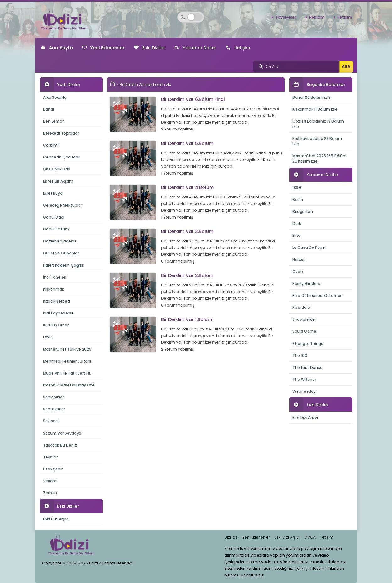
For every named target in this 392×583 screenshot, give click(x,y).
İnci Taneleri (55, 277)
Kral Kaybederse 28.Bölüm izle (317, 141)
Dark (297, 223)
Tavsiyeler (286, 17)
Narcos (299, 260)
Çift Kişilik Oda (57, 169)
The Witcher (304, 379)
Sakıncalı (51, 421)
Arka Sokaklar (55, 97)
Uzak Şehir (53, 469)
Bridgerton (303, 211)
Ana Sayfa (57, 48)
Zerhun (50, 493)
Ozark (298, 272)
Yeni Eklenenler (103, 48)
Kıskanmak (53, 289)
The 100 (300, 355)
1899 (297, 188)
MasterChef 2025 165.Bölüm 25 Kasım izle (320, 158)
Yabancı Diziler (196, 48)
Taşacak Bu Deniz (60, 445)
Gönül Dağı (54, 217)
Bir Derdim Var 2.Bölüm (187, 275)
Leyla (48, 337)
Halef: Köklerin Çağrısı (64, 265)
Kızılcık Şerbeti (57, 301)
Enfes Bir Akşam (58, 181)
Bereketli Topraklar (61, 133)
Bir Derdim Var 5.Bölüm (187, 143)
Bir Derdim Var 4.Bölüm (187, 187)
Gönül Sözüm (56, 229)
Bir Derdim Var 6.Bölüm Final (193, 99)
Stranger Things (308, 344)
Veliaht (50, 481)
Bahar (49, 109)
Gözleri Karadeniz (60, 241)
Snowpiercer (304, 319)
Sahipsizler (53, 397)
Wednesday (304, 391)
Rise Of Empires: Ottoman (318, 295)
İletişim (345, 17)
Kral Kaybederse (58, 313)
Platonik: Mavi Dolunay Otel (69, 385)
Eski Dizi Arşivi (56, 519)
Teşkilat (51, 457)
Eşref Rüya (53, 193)
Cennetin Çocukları (62, 157)
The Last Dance (308, 367)
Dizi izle (231, 537)
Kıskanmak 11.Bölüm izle (315, 109)
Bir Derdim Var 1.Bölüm (187, 319)
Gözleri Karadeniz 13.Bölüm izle (318, 124)
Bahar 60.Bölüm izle (312, 97)
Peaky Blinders (306, 283)
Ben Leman (54, 121)
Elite (297, 235)
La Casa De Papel (309, 247)
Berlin (298, 200)
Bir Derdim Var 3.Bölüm (187, 231)
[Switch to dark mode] (191, 17)
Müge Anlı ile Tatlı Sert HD (67, 373)
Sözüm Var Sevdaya (62, 433)
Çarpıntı (51, 145)
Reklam (317, 17)
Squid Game (304, 331)
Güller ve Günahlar (61, 253)
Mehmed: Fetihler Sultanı (67, 361)
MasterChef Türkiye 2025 (67, 349)
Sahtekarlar (54, 409)
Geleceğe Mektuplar (63, 205)
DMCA (310, 537)
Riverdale (301, 307)
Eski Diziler (150, 48)
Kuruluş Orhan (56, 325)
